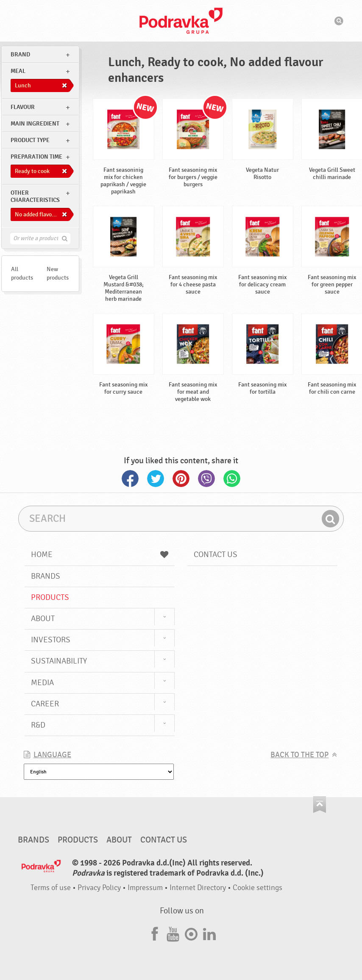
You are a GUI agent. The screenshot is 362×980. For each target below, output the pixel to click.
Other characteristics (35, 196)
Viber (206, 479)
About (43, 619)
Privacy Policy (99, 888)
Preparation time (36, 157)
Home (100, 554)
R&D (38, 725)
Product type (30, 140)
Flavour (23, 107)
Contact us (216, 554)
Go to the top (320, 805)
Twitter (156, 479)
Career (45, 704)
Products (50, 597)
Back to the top (299, 755)
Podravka (181, 21)
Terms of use (51, 888)
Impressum (145, 888)
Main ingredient (35, 124)
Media (42, 683)
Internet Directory (198, 888)
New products (58, 273)
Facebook (130, 479)
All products (22, 273)
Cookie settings (258, 888)
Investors (51, 640)
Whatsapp (232, 479)
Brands (46, 576)
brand (20, 55)
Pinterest (181, 479)
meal (18, 71)
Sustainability (59, 661)
